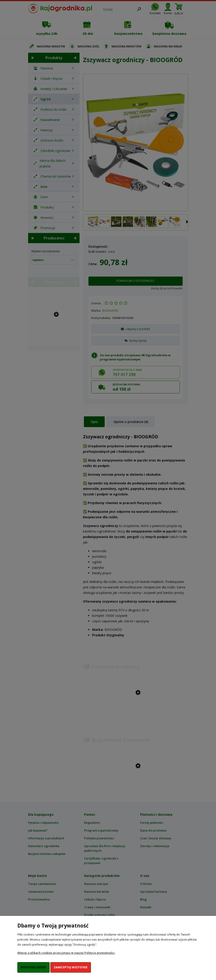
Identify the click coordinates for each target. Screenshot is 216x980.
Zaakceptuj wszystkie (71, 967)
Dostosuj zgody (33, 967)
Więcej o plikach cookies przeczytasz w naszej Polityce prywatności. (66, 953)
